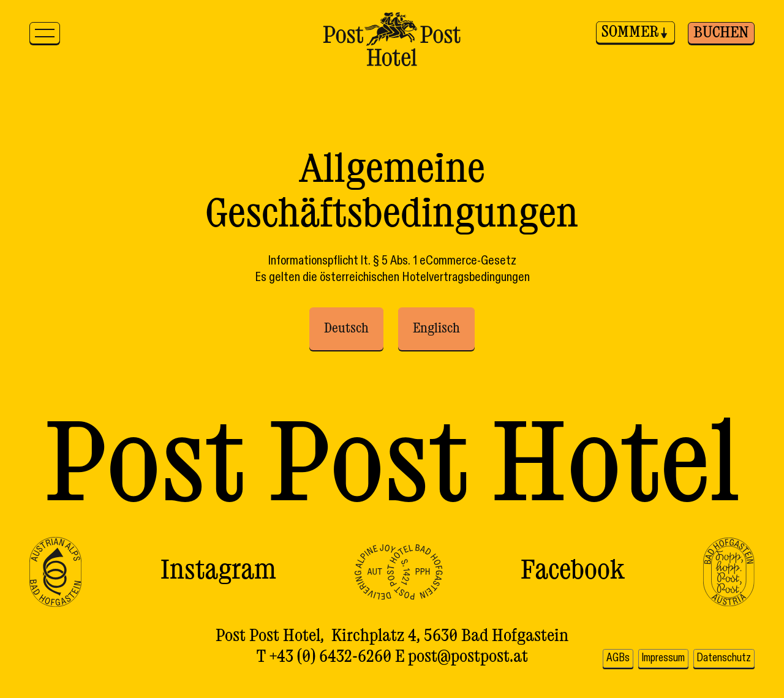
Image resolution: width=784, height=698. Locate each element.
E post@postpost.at (462, 660)
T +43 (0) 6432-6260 (324, 660)
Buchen (721, 33)
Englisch (436, 329)
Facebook (573, 572)
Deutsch (346, 329)
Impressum (725, 637)
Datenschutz (721, 661)
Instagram (218, 572)
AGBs (673, 637)
